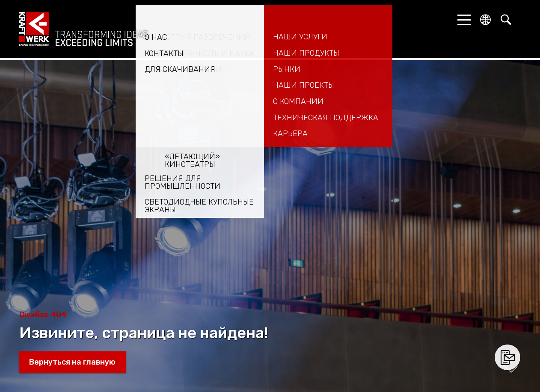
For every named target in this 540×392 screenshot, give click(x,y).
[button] (462, 20)
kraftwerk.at (83, 29)
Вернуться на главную (72, 362)
